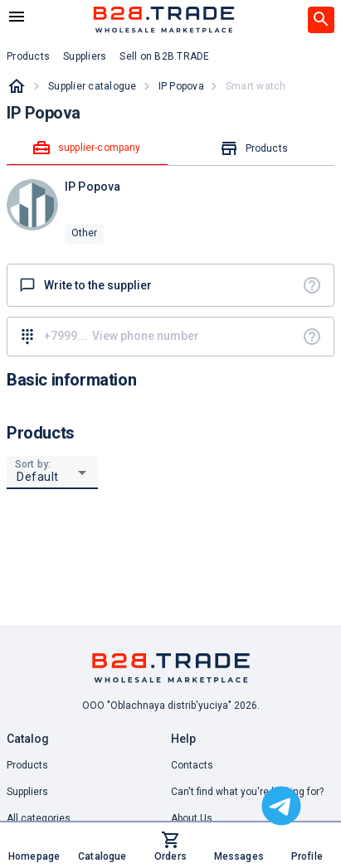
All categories (39, 818)
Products (27, 765)
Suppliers (27, 792)
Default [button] (38, 477)
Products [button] (28, 56)
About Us (192, 818)
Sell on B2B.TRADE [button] (164, 56)
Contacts (192, 765)
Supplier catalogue (93, 86)
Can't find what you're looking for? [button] (247, 792)
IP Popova (181, 86)
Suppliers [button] (85, 56)
